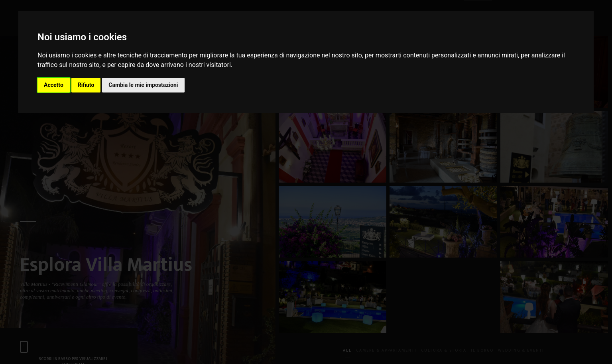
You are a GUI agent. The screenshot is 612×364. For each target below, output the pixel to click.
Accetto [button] (54, 85)
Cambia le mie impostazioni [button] (143, 85)
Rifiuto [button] (86, 85)
